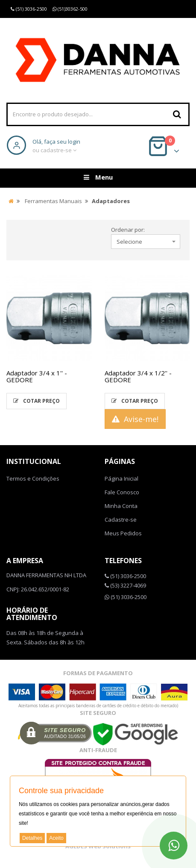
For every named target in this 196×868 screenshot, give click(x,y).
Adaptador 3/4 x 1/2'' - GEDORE (138, 376)
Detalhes (32, 838)
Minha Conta (121, 506)
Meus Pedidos (123, 533)
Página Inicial (121, 478)
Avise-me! (135, 419)
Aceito (56, 838)
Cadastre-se (121, 520)
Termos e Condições (33, 478)
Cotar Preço (37, 401)
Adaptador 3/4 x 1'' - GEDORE (37, 376)
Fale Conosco (122, 492)
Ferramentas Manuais (53, 201)
